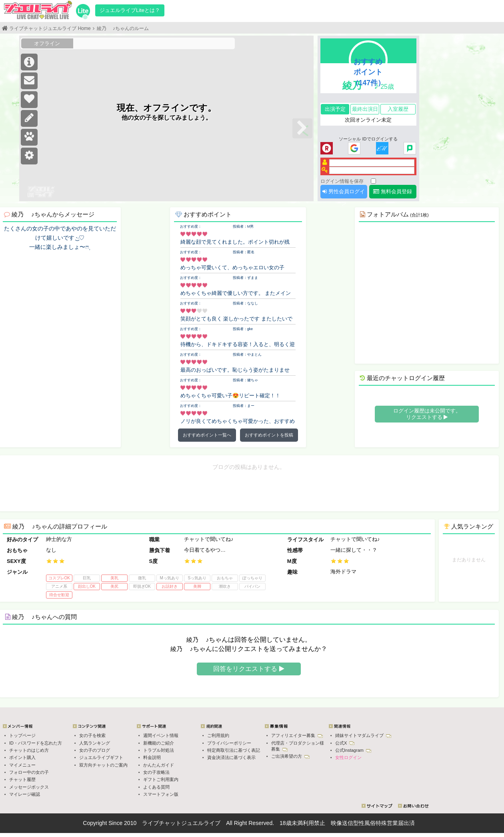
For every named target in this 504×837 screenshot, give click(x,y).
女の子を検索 (92, 735)
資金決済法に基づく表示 (231, 757)
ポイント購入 (22, 757)
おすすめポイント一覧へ (207, 435)
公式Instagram (353, 750)
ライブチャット (162, 823)
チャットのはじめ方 (29, 750)
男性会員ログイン (344, 193)
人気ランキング (95, 743)
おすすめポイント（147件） (368, 72)
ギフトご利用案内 (161, 779)
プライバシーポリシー (229, 743)
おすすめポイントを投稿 (269, 435)
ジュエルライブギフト (101, 757)
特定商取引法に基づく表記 (234, 750)
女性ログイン (348, 757)
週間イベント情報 (161, 735)
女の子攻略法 (156, 772)
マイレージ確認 (25, 794)
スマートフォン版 (161, 794)
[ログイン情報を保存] (373, 181)
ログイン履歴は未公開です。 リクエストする (427, 414)
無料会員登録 (393, 191)
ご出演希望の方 (290, 756)
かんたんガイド (159, 765)
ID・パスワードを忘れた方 (36, 743)
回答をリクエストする (249, 669)
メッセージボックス (29, 787)
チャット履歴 (22, 779)
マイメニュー (22, 765)
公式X (345, 743)
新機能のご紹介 (159, 743)
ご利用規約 (218, 735)
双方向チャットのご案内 (103, 765)
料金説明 (152, 757)
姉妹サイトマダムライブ (363, 735)
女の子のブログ (95, 750)
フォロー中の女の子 (29, 772)
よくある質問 (156, 787)
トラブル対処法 (159, 750)
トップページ (22, 735)
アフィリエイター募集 (297, 735)
